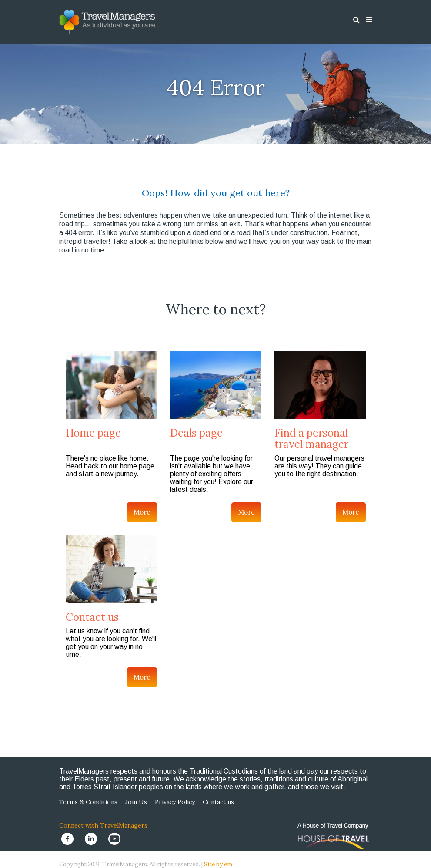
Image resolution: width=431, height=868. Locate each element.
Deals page (196, 433)
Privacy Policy (175, 802)
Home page (93, 433)
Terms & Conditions (88, 802)
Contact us (92, 617)
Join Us (136, 802)
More (142, 512)
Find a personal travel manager (311, 439)
